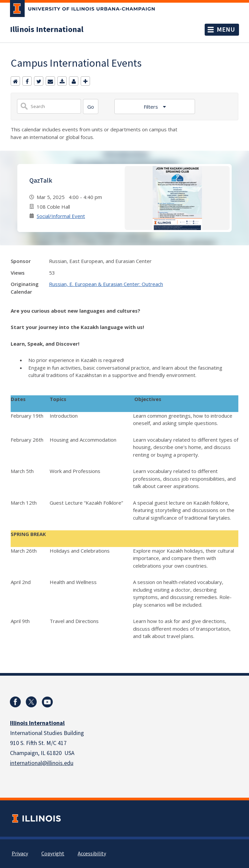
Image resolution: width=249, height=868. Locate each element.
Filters (151, 107)
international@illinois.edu (42, 763)
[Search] (91, 106)
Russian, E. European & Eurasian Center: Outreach (106, 284)
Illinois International (47, 30)
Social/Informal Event (61, 216)
